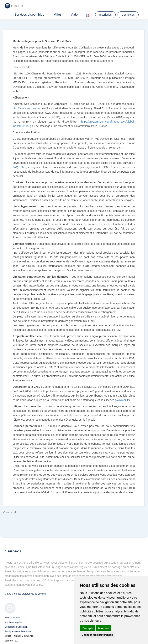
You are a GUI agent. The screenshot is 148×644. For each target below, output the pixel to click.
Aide (74, 15)
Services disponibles (29, 15)
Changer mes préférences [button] (97, 635)
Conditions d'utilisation (16, 627)
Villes (58, 15)
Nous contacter (12, 618)
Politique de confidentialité (18, 631)
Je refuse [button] (103, 628)
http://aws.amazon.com (27, 108)
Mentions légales (13, 622)
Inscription (105, 15)
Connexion (128, 15)
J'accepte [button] (87, 628)
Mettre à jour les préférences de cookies (25, 594)
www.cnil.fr (122, 400)
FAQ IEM (19, 167)
